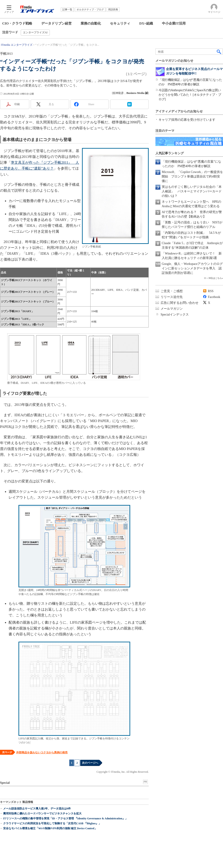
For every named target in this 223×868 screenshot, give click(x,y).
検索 (219, 52)
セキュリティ (120, 23)
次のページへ (90, 763)
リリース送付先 (172, 297)
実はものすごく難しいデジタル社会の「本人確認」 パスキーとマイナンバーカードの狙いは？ (192, 191)
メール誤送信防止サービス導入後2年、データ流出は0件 (37, 809)
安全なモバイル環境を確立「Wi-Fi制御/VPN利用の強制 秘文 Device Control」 (50, 828)
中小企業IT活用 (174, 23)
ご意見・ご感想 (172, 291)
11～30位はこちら (213, 278)
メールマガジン (172, 309)
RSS (211, 291)
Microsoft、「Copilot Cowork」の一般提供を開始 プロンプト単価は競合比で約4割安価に (192, 176)
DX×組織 (146, 23)
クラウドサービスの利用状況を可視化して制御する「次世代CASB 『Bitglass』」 (52, 823)
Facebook (214, 297)
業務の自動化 (91, 23)
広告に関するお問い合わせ (180, 303)
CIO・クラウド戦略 (17, 23)
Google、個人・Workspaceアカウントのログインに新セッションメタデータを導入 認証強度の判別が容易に (192, 268)
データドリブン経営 (56, 23)
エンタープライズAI (35, 32)
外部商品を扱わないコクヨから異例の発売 (42, 752)
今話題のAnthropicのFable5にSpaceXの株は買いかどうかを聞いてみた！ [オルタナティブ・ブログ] (190, 95)
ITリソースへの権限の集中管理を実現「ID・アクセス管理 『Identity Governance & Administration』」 (65, 818)
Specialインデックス (175, 315)
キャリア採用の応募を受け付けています (187, 120)
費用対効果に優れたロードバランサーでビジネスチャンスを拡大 (42, 813)
